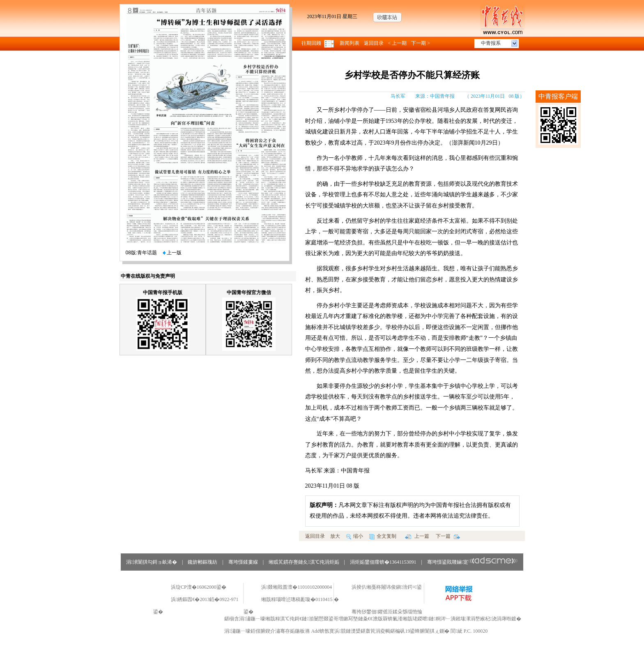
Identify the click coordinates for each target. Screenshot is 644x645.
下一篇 (448, 536)
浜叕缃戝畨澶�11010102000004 (297, 587)
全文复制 (383, 536)
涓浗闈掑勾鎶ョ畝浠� (152, 562)
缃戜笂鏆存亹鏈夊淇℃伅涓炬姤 (304, 562)
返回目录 (374, 43)
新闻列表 (350, 43)
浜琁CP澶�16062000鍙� (199, 587)
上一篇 (417, 536)
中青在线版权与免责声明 (148, 276)
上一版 (172, 253)
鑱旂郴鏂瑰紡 (202, 562)
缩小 (355, 536)
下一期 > (421, 43)
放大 (335, 536)
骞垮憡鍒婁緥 (243, 562)
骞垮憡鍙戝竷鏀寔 (473, 562)
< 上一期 (398, 43)
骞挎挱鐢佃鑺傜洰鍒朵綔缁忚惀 (387, 612)
